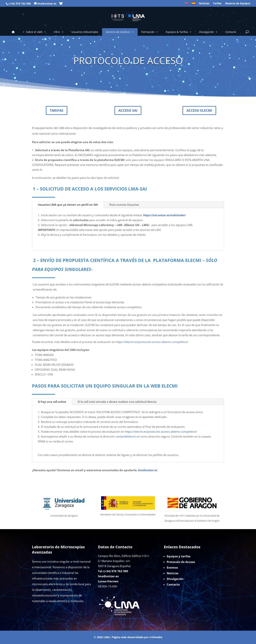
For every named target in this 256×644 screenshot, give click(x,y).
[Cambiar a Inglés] (187, 4)
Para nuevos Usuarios (124, 205)
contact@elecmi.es (128, 436)
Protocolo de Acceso (181, 562)
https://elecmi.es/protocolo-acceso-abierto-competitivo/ (152, 342)
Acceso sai (128, 110)
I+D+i (59, 32)
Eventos (172, 567)
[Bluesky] (61, 3)
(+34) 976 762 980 (20, 3)
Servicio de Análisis (120, 32)
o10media (156, 637)
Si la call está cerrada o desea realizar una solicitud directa (117, 402)
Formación (150, 32)
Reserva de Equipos (238, 4)
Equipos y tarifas (179, 556)
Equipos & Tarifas (179, 32)
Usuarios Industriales (85, 32)
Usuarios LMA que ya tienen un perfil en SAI (68, 205)
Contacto (231, 32)
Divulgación (208, 32)
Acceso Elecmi (199, 110)
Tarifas (217, 4)
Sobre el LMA (36, 32)
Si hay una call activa (52, 402)
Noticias (204, 4)
